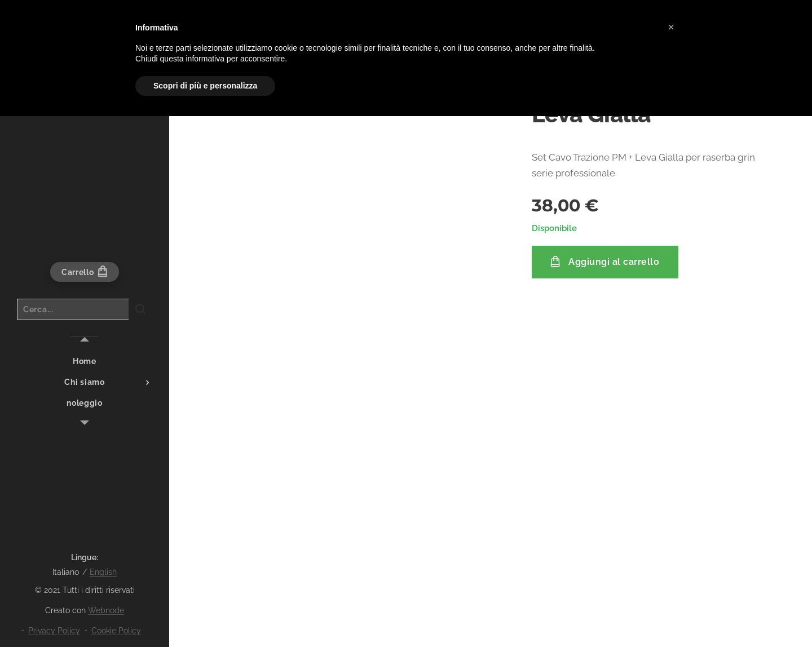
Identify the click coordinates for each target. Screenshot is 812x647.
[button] (671, 27)
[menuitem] (85, 362)
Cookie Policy (116, 631)
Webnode (106, 610)
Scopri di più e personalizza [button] (205, 86)
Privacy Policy (54, 631)
